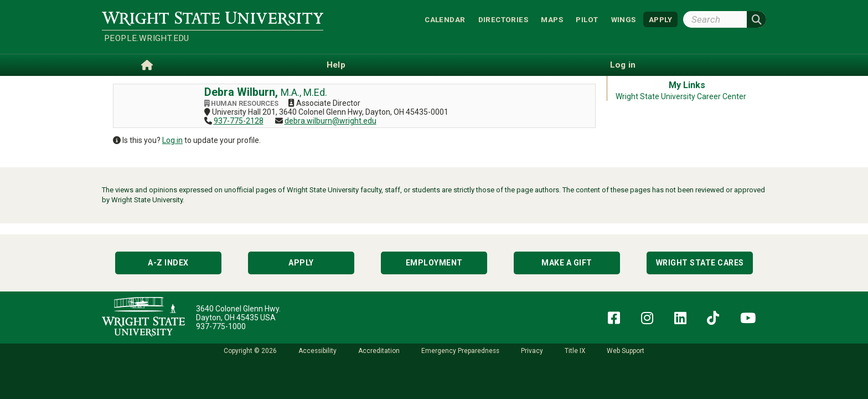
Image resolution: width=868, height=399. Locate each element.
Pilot (587, 19)
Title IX (575, 351)
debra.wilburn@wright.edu (330, 121)
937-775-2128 (239, 121)
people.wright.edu (147, 38)
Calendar (445, 19)
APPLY (660, 19)
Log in (172, 140)
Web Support (626, 351)
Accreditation (379, 351)
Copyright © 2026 (250, 351)
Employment (434, 263)
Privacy (532, 351)
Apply (301, 263)
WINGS (624, 19)
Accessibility (317, 351)
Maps (552, 19)
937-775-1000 (221, 326)
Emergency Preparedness (460, 351)
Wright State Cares (700, 263)
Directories (503, 19)
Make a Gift (567, 263)
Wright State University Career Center (681, 96)
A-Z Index (168, 263)
